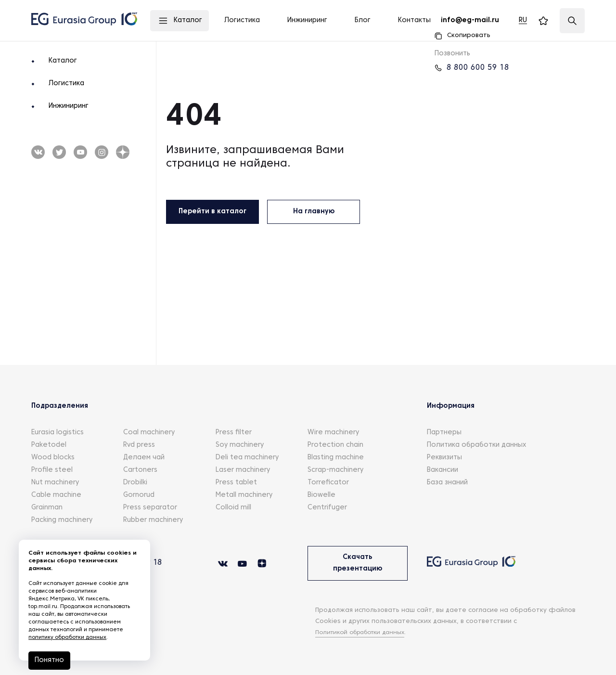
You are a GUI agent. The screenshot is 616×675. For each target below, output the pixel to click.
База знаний (447, 483)
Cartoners (140, 470)
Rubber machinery (153, 520)
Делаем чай (144, 458)
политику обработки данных (68, 637)
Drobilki (135, 483)
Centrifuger (327, 508)
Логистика (66, 84)
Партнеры (444, 433)
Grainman (47, 508)
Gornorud (139, 495)
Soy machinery (240, 445)
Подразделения (60, 406)
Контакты (414, 20)
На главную (314, 212)
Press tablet (236, 483)
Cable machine (56, 495)
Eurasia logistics (58, 433)
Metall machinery (244, 495)
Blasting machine (336, 458)
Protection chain (335, 445)
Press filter (234, 433)
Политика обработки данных (476, 445)
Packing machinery (62, 520)
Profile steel (52, 470)
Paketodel (49, 445)
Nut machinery (55, 483)
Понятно (50, 660)
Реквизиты (444, 458)
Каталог (63, 61)
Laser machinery (243, 470)
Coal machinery (149, 433)
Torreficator (328, 483)
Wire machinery (333, 433)
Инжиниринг (69, 106)
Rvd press (139, 445)
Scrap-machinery (335, 470)
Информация (451, 406)
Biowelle (321, 495)
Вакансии (443, 470)
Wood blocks (53, 458)
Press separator (150, 508)
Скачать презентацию (358, 563)
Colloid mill (233, 508)
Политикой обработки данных (365, 633)
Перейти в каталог (212, 212)
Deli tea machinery (247, 458)
